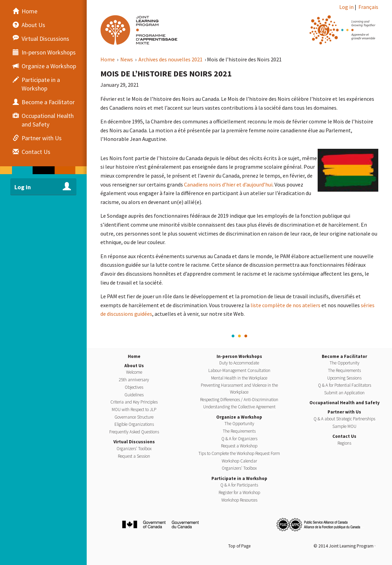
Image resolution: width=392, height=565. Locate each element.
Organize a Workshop (239, 417)
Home (108, 59)
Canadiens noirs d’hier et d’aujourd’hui (228, 184)
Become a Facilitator (344, 356)
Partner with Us (344, 412)
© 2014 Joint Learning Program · (345, 546)
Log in (346, 7)
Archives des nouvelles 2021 (171, 59)
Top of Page (239, 546)
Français (368, 7)
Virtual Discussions (134, 442)
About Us (134, 366)
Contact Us (344, 436)
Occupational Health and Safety (345, 403)
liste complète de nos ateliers (285, 305)
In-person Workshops (239, 356)
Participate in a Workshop (239, 478)
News (127, 59)
